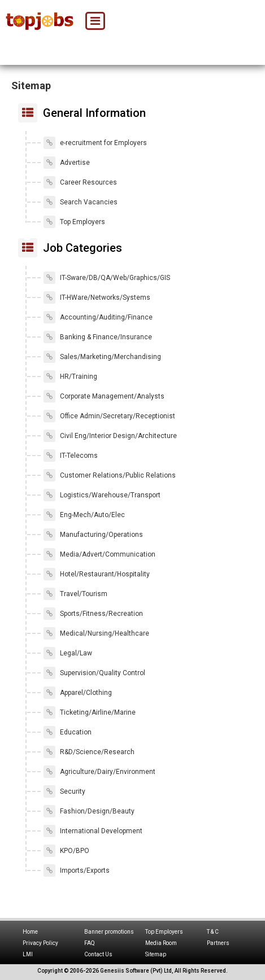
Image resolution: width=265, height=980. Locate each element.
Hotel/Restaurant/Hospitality (97, 574)
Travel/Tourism (75, 594)
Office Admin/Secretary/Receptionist (109, 416)
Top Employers (74, 222)
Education (68, 732)
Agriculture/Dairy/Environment (99, 772)
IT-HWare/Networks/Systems (97, 297)
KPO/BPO (66, 851)
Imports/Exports (77, 870)
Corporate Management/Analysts (104, 396)
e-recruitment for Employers (95, 143)
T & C (213, 932)
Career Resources (80, 182)
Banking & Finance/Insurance (98, 337)
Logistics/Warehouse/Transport (102, 495)
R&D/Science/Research (89, 752)
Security (64, 791)
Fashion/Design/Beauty (89, 811)
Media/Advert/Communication (99, 554)
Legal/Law (68, 653)
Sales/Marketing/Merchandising (102, 357)
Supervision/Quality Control (94, 673)
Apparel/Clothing (78, 693)
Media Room (161, 943)
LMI (28, 954)
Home (30, 932)
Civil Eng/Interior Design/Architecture (110, 436)
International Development (93, 831)
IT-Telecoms (71, 456)
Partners (218, 943)
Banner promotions (109, 932)
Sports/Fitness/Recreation (93, 614)
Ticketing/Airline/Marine (90, 712)
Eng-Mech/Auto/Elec (84, 515)
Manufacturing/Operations (93, 535)
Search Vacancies (81, 202)
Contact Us (98, 954)
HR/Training (70, 377)
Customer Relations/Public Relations (110, 475)
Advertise (67, 163)
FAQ (90, 943)
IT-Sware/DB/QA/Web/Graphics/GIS (107, 278)
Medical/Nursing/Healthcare (96, 633)
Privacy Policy (40, 943)
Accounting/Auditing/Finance (98, 317)
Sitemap (156, 954)
